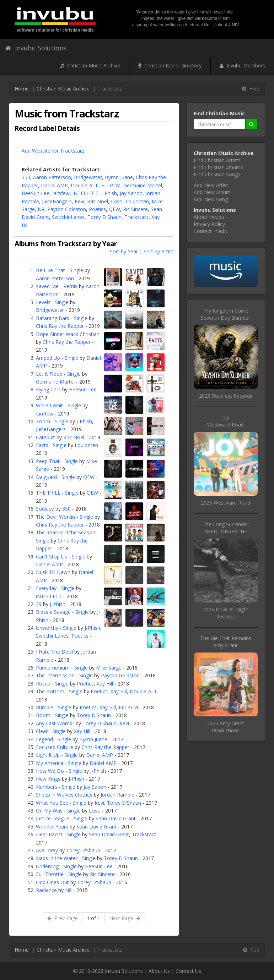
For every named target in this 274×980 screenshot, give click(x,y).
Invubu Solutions (36, 48)
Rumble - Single (54, 707)
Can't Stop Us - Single (61, 557)
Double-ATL (85, 185)
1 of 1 (93, 918)
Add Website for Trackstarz (53, 151)
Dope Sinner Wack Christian (68, 334)
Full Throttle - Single (59, 874)
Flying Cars (48, 389)
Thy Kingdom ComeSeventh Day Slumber (225, 314)
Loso (117, 201)
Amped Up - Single (57, 358)
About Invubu (209, 217)
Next (125, 918)
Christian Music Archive (90, 65)
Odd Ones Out (52, 882)
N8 (41, 209)
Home (22, 89)
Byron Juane (119, 177)
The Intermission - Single (64, 675)
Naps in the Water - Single (66, 858)
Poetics (97, 209)
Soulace (45, 509)
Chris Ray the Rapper (60, 326)
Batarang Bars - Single (62, 318)
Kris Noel (98, 201)
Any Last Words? (55, 723)
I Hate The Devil (54, 652)
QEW (114, 209)
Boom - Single (52, 715)
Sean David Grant (116, 818)
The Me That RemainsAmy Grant (226, 642)
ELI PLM (111, 185)
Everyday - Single (55, 588)
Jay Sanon (131, 193)
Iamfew (61, 193)
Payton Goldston (67, 209)
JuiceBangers (57, 201)
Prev (63, 918)
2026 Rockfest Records (226, 396)
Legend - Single (53, 739)
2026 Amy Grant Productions (225, 727)
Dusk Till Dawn (53, 572)
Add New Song (211, 199)
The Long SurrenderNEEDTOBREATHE (225, 528)
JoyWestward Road (225, 421)
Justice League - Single (62, 818)
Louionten (137, 201)
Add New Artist (211, 185)
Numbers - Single (56, 787)
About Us (159, 971)
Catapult (45, 437)
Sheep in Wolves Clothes (64, 795)
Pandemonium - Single (62, 668)
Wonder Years (52, 827)
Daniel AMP (54, 185)
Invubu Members (242, 65)
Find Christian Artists (217, 160)
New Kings (48, 779)
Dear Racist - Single (58, 834)
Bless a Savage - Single (62, 612)
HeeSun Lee (36, 193)
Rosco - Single (52, 684)
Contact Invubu (211, 231)
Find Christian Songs (217, 174)
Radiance (46, 890)
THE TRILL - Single (57, 493)
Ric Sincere (135, 209)
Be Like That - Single (60, 270)
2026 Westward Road (225, 503)
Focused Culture (55, 747)
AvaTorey (47, 850)
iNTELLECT (85, 193)
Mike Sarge (109, 668)
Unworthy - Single (56, 628)
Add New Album (212, 192)
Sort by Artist (159, 251)
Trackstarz (136, 217)
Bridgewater (88, 177)
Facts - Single (51, 445)
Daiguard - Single (55, 477)
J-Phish (109, 193)
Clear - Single (51, 731)
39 (39, 604)
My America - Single (59, 763)
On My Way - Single (58, 811)
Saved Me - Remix (57, 286)
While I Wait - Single (58, 405)
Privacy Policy (209, 224)
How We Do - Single (59, 771)
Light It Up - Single (57, 755)
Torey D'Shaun (104, 217)
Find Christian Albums (218, 167)
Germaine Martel (143, 185)
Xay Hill (105, 684)
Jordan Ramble (117, 795)
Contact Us (188, 971)
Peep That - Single (57, 461)
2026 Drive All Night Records (226, 613)
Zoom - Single (52, 421)
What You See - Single (61, 803)
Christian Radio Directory (170, 65)
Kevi (79, 201)
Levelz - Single (52, 302)
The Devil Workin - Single (65, 517)
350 (26, 177)
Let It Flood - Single (58, 374)
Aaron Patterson (52, 177)
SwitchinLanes (68, 217)
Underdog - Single (56, 866)
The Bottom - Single (59, 691)
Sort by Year (124, 251)
